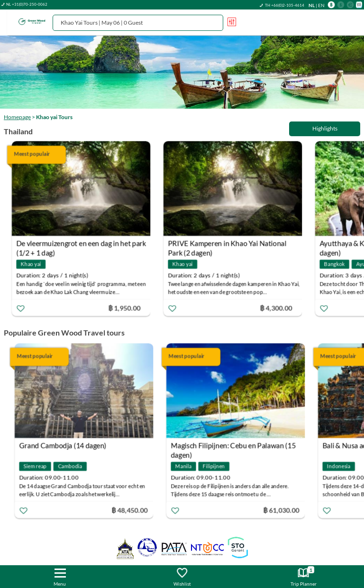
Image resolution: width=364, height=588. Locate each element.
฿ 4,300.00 (280, 308)
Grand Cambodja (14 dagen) (64, 446)
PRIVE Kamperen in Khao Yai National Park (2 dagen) (231, 245)
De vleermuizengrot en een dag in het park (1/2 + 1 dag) (85, 245)
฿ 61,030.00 (282, 510)
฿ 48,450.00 (131, 510)
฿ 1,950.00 (128, 308)
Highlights (325, 128)
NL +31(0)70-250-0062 (27, 4)
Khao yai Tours (54, 117)
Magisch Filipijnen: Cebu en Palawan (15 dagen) (234, 447)
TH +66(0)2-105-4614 (285, 5)
